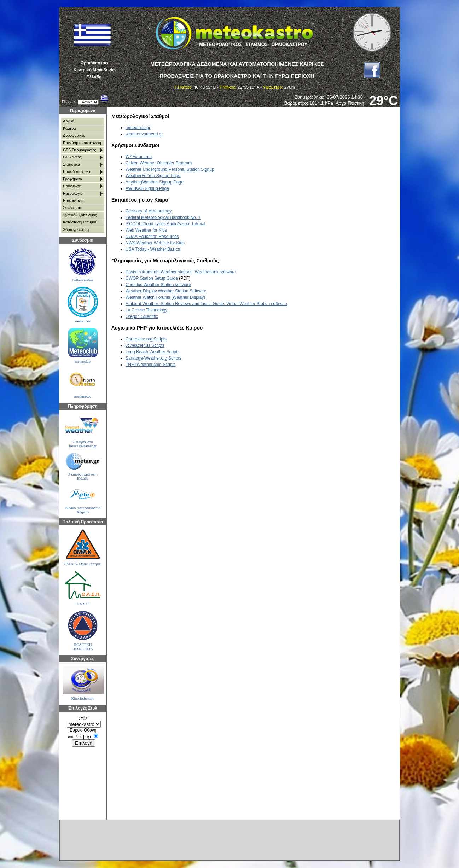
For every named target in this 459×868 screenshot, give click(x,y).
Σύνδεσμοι (72, 208)
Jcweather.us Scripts (145, 345)
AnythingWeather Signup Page (155, 182)
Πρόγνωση (72, 186)
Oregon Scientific (142, 316)
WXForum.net (139, 157)
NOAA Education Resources (152, 237)
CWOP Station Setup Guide (152, 278)
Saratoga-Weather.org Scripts (153, 358)
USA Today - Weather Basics (153, 249)
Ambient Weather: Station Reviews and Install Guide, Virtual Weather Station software (206, 304)
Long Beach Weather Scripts (153, 352)
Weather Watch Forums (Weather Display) (165, 297)
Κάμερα (69, 128)
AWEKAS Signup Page (147, 188)
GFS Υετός (72, 157)
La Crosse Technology (147, 310)
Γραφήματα (72, 179)
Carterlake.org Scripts (146, 339)
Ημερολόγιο (73, 193)
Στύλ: (84, 718)
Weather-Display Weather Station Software (166, 291)
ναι (71, 737)
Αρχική (69, 121)
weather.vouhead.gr (144, 134)
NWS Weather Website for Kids (155, 243)
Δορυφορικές (74, 135)
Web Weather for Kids (146, 230)
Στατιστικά (71, 164)
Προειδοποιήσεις (77, 171)
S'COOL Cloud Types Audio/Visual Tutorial (165, 224)
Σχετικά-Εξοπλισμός (80, 215)
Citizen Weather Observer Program (159, 163)
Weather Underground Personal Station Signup (170, 169)
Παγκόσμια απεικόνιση (82, 143)
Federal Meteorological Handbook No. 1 (163, 217)
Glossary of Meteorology (149, 211)
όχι (88, 737)
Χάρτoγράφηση (76, 229)
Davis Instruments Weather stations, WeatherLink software (181, 272)
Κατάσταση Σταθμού (80, 222)
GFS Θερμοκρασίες (80, 150)
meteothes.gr (138, 128)
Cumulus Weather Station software (158, 285)
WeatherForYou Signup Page (153, 176)
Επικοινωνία (73, 200)
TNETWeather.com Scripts (151, 365)
